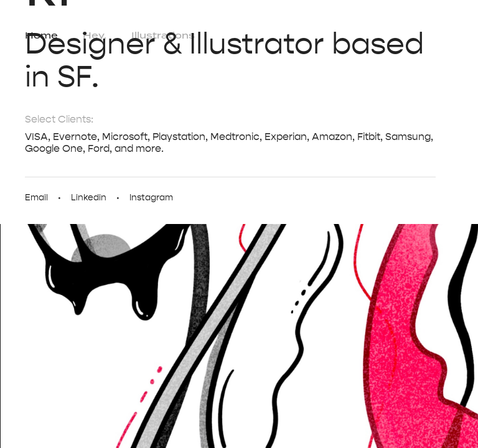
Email (36, 198)
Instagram (151, 198)
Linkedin (89, 198)
